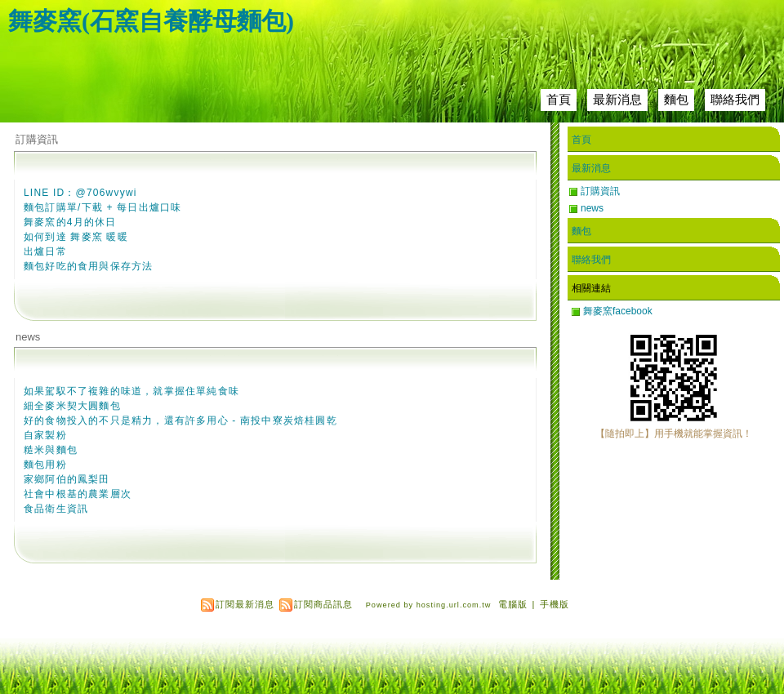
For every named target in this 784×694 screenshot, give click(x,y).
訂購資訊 (37, 139)
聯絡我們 (735, 99)
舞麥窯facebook (618, 311)
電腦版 (513, 604)
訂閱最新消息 (245, 604)
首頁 (559, 99)
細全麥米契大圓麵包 (72, 406)
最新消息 (617, 99)
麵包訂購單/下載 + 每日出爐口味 (102, 207)
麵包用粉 (45, 465)
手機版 (555, 604)
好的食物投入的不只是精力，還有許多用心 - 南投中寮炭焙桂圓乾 (180, 420)
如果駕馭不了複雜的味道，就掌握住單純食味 (131, 391)
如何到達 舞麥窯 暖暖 (76, 237)
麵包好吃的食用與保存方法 (88, 266)
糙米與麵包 (51, 450)
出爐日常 (45, 251)
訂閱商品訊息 (323, 604)
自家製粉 (45, 435)
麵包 (676, 99)
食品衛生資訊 (56, 509)
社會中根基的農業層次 (78, 494)
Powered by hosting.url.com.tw (429, 605)
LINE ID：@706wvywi (80, 193)
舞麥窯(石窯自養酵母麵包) (151, 21)
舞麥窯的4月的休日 (70, 222)
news (28, 337)
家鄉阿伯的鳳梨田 (67, 479)
